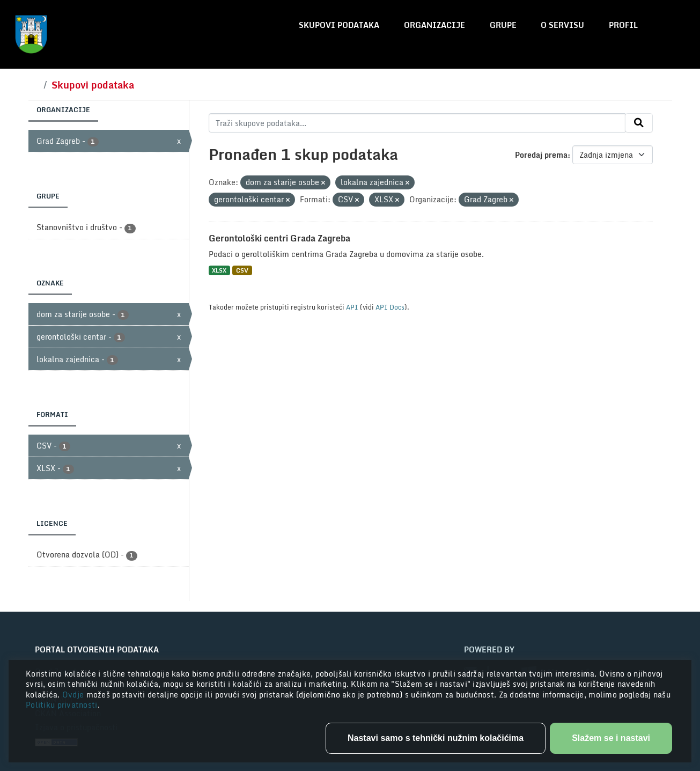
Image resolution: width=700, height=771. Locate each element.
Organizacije (434, 25)
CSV (242, 270)
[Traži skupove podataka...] (417, 123)
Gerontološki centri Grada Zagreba (279, 238)
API (352, 307)
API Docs (390, 307)
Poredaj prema (541, 155)
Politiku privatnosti (62, 705)
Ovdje (74, 695)
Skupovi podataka (339, 25)
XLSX (219, 270)
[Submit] (639, 123)
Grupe (503, 25)
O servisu (562, 25)
